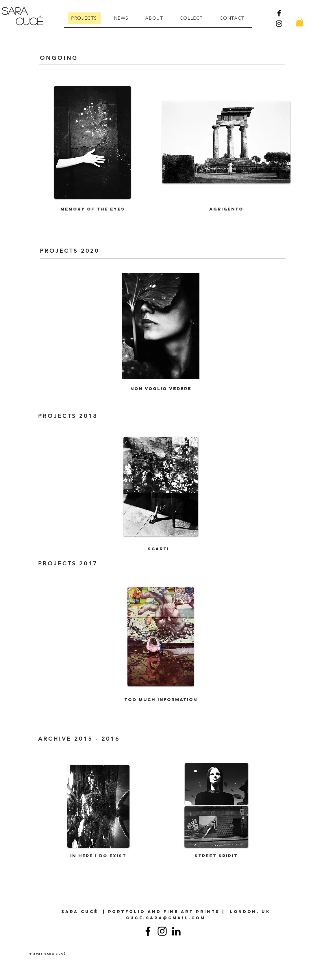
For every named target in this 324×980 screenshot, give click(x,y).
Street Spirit (216, 856)
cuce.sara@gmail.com (166, 918)
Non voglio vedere (161, 389)
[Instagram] (279, 24)
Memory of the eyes (93, 209)
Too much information (161, 699)
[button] (300, 22)
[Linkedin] (176, 931)
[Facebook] (279, 13)
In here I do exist (98, 856)
